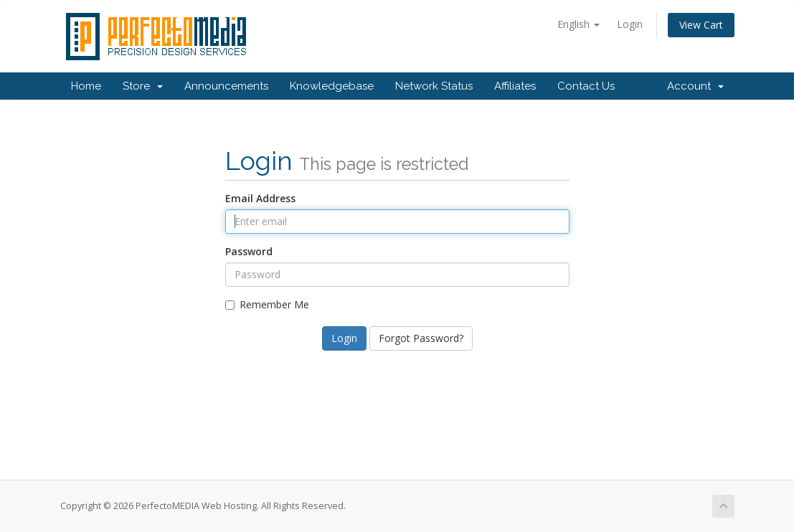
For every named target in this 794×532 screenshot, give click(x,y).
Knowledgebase (332, 86)
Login (630, 24)
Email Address (260, 198)
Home (86, 86)
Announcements (226, 86)
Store (143, 86)
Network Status (434, 86)
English (578, 24)
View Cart (701, 25)
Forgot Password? (421, 338)
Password (249, 251)
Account (695, 86)
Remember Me (267, 304)
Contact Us (586, 86)
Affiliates (515, 86)
